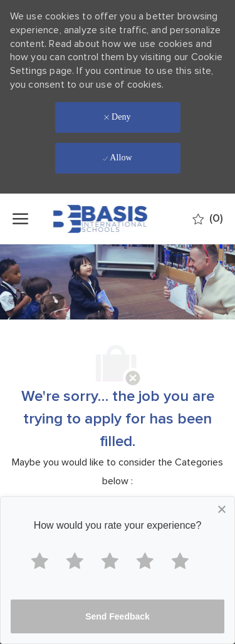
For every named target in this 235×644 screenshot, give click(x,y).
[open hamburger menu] (20, 219)
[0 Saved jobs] (208, 219)
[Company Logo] (117, 219)
